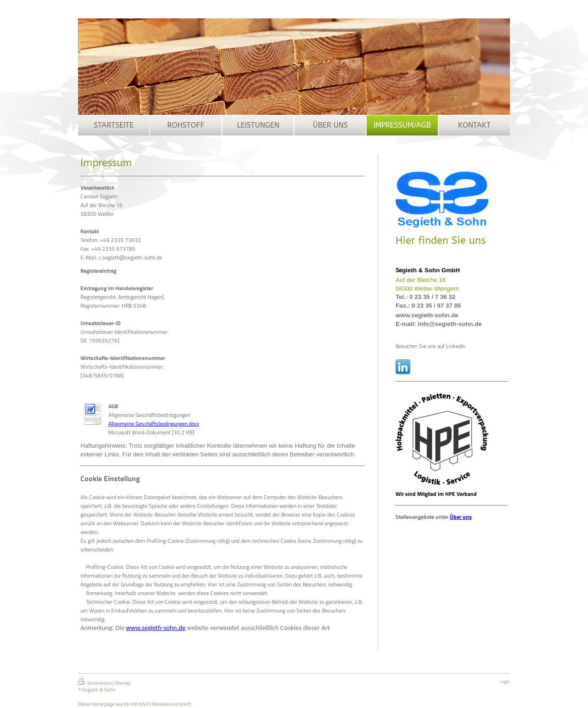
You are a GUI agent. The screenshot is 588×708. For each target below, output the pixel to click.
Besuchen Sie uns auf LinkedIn (430, 346)
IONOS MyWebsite (156, 704)
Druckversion (95, 682)
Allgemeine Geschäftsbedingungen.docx (154, 424)
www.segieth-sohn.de (155, 628)
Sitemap (123, 683)
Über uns (461, 517)
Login (505, 682)
